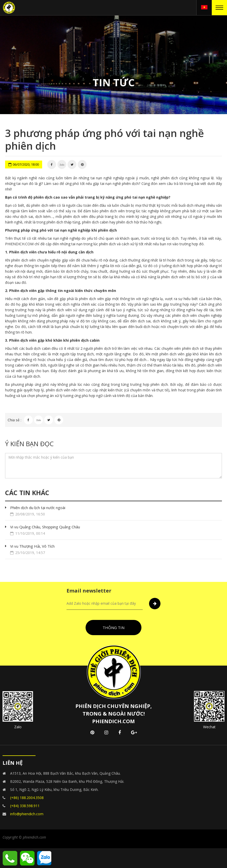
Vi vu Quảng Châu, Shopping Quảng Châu (116, 530)
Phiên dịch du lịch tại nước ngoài (116, 511)
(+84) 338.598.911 (25, 806)
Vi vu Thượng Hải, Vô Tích (116, 550)
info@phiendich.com (27, 814)
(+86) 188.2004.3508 (27, 798)
